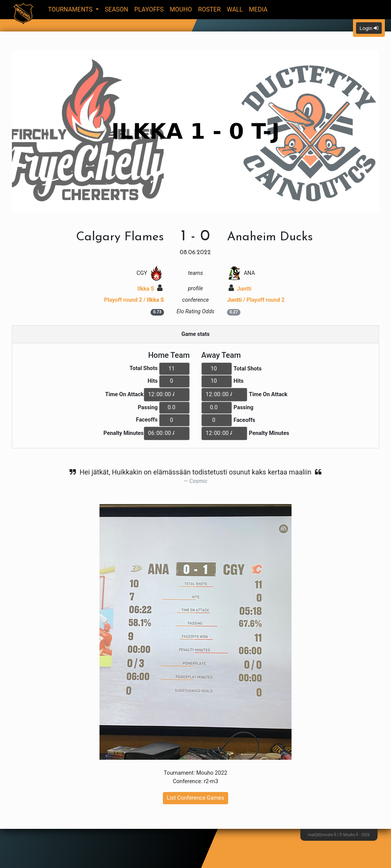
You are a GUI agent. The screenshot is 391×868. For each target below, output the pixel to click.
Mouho (181, 9)
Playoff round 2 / (134, 300)
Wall (235, 9)
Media (258, 9)
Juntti (240, 289)
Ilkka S (150, 289)
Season (117, 9)
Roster (210, 9)
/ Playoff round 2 (256, 300)
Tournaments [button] (71, 9)
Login (369, 28)
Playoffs (149, 9)
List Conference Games (195, 798)
